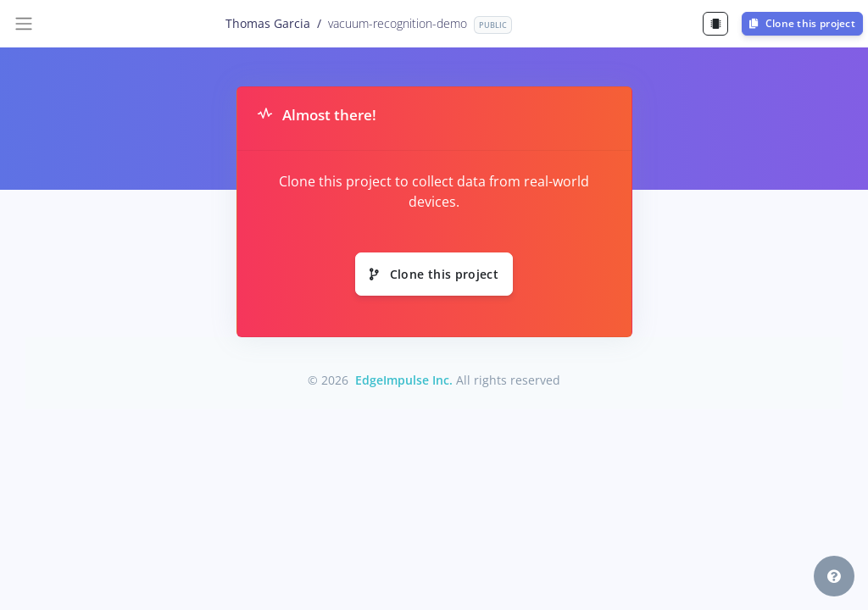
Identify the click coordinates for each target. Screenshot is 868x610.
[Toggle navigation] (24, 24)
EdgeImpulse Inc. (404, 380)
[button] (834, 576)
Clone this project (802, 23)
